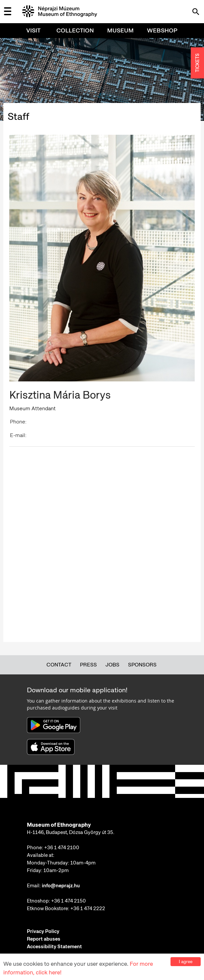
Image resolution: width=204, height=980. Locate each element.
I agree (186, 961)
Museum (120, 30)
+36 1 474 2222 (88, 908)
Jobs (112, 665)
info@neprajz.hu (61, 886)
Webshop (162, 30)
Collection (75, 30)
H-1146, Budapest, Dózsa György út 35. (71, 832)
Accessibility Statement (54, 947)
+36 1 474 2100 (62, 848)
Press (88, 665)
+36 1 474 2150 (68, 901)
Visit (33, 30)
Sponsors (142, 665)
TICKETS (197, 63)
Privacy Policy (43, 931)
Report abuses (44, 939)
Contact (59, 665)
